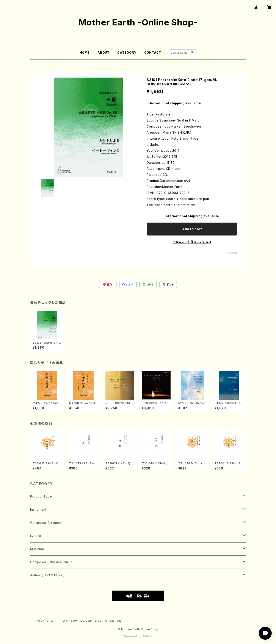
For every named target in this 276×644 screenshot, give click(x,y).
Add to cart (192, 229)
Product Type (41, 496)
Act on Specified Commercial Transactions (91, 621)
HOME (85, 52)
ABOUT (103, 52)
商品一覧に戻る (138, 596)
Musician (37, 549)
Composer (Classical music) (52, 562)
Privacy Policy (44, 621)
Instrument (38, 509)
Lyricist (36, 536)
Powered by (138, 636)
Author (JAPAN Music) (47, 575)
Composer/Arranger (46, 523)
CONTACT (153, 52)
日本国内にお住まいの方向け (192, 242)
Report (232, 253)
